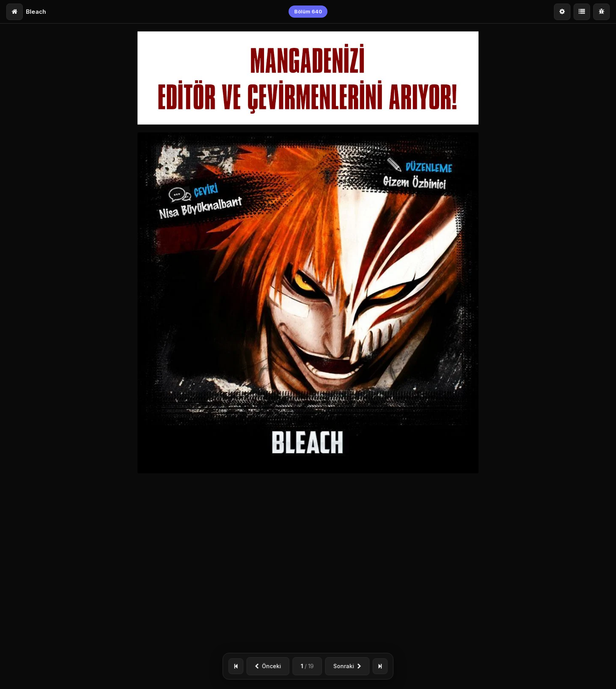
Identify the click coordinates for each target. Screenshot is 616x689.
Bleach (36, 12)
